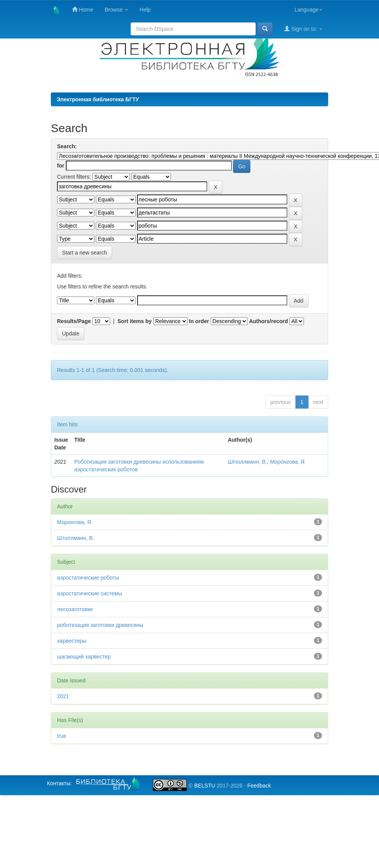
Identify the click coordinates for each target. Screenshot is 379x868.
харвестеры (72, 641)
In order (199, 321)
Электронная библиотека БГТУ (98, 99)
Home (83, 9)
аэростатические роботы (88, 578)
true (62, 736)
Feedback (259, 786)
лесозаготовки (75, 609)
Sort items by (135, 321)
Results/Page (74, 321)
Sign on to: (303, 29)
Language (309, 10)
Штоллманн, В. (247, 462)
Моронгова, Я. (288, 462)
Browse (117, 10)
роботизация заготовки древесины (100, 625)
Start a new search (85, 253)
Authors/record (268, 321)
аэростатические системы (90, 593)
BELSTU (205, 786)
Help (145, 10)
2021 (63, 696)
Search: (67, 146)
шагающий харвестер (84, 657)
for (61, 166)
